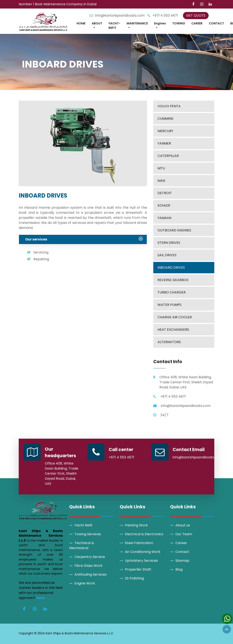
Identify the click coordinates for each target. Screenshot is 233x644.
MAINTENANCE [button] (137, 23)
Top (227, 629)
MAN (161, 181)
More (40, 598)
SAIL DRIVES (167, 255)
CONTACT (216, 23)
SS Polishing (134, 578)
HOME (81, 23)
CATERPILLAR (168, 156)
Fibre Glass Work (88, 566)
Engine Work (85, 583)
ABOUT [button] (97, 23)
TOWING (179, 23)
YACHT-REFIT (114, 26)
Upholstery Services (141, 561)
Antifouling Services (91, 574)
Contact (182, 552)
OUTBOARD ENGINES (174, 230)
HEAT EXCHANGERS (173, 330)
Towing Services (88, 534)
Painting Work (136, 525)
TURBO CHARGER (172, 292)
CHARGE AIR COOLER (175, 317)
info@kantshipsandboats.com (120, 15)
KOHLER (164, 205)
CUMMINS (165, 119)
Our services (36, 239)
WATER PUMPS (169, 305)
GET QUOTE (196, 15)
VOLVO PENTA (169, 106)
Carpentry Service (90, 557)
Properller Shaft (138, 569)
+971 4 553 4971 (165, 15)
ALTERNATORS (169, 342)
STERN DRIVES (169, 243)
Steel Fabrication (139, 543)
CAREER (197, 23)
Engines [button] (160, 23)
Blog (179, 569)
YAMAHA (165, 218)
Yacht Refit (83, 525)
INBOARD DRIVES (171, 268)
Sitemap (182, 561)
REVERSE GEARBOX (173, 280)
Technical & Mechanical (82, 545)
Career (181, 543)
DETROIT (165, 193)
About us (183, 525)
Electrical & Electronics (144, 534)
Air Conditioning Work (143, 552)
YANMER (164, 143)
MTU (161, 168)
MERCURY (165, 131)
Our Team (184, 534)
